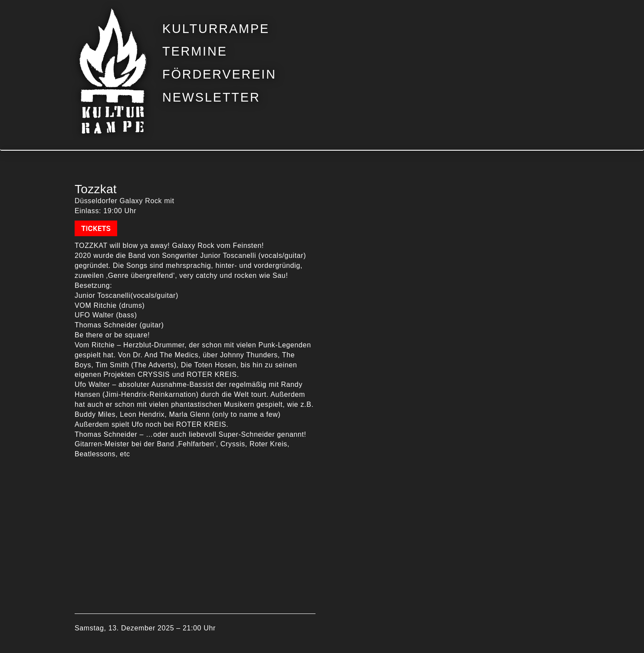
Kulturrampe (216, 29)
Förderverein (219, 74)
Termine (195, 51)
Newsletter (211, 97)
